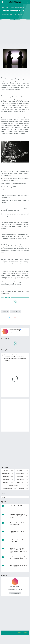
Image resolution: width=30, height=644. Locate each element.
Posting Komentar (19, 14)
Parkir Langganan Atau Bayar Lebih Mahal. (18, 539)
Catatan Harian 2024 (16, 316)
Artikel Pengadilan (20, 480)
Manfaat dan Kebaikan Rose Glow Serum (18, 547)
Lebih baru (4, 327)
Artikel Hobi (20, 477)
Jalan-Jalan (6, 489)
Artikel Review (20, 483)
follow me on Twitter (23, 640)
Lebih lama (26, 327)
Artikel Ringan (5, 316)
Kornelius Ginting (15, 334)
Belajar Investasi (20, 486)
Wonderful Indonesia (7, 495)
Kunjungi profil (15, 600)
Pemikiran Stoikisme (13, 492)
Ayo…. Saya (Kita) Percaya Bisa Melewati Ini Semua (18, 573)
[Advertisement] (15, 30)
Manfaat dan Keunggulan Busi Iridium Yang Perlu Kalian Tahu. (18, 564)
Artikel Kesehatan (6, 480)
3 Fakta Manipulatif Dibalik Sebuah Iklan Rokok (17, 530)
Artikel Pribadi (6, 483)
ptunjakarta (21, 495)
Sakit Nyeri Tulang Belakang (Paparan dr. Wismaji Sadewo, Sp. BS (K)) (19, 522)
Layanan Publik (20, 489)
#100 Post (6, 477)
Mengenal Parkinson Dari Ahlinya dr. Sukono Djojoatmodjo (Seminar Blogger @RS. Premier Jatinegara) (19, 557)
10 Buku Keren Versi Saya (17, 512)
